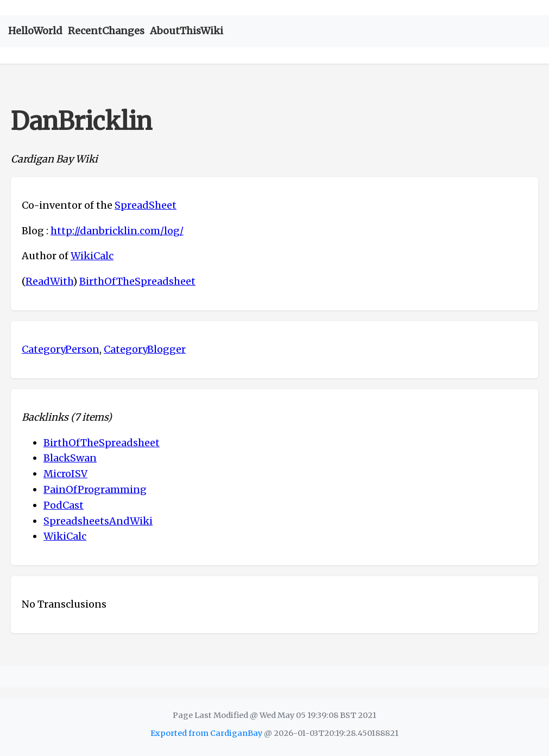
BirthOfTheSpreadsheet (137, 281)
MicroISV (65, 474)
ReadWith (49, 281)
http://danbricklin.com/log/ (117, 231)
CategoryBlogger (145, 349)
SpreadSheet (146, 205)
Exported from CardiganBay (206, 733)
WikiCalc (92, 256)
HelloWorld (35, 31)
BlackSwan (70, 458)
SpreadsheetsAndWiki (98, 521)
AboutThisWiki (187, 31)
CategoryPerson (61, 349)
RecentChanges (106, 31)
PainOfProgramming (95, 489)
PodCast (64, 505)
